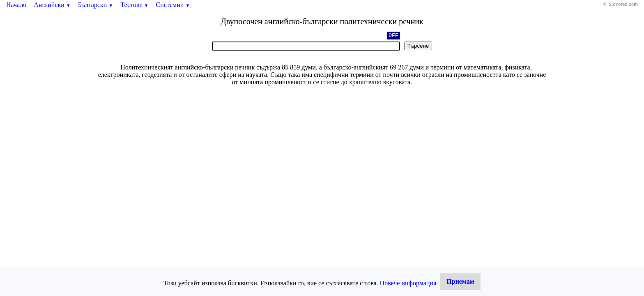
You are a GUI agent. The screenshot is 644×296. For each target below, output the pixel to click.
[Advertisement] (322, 150)
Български (96, 5)
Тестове (134, 5)
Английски (52, 5)
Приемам (460, 281)
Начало (16, 5)
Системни (173, 5)
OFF (393, 36)
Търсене (418, 46)
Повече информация (408, 283)
